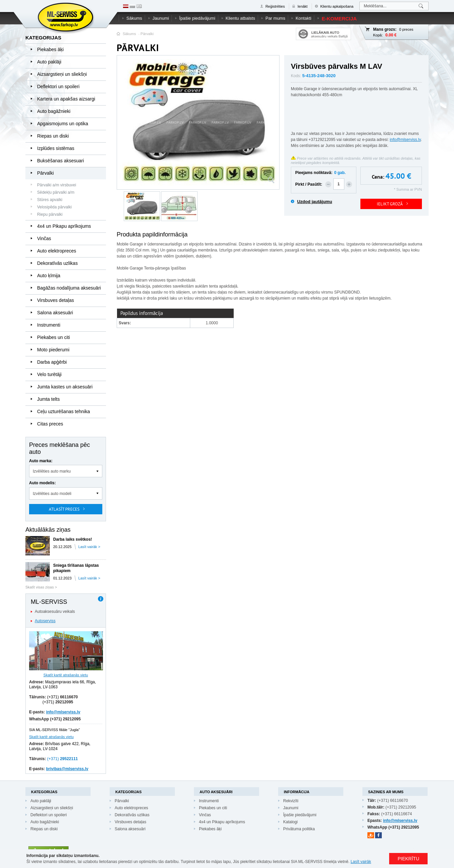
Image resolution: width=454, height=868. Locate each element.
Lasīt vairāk (361, 862)
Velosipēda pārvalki (54, 207)
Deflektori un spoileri (58, 86)
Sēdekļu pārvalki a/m (56, 192)
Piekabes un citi (53, 337)
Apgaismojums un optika (63, 124)
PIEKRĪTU (408, 859)
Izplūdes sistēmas (56, 148)
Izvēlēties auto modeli (52, 494)
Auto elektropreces (57, 251)
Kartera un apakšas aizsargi (66, 99)
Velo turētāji (49, 374)
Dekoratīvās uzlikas (57, 263)
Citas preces (50, 424)
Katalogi (290, 822)
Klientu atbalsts (240, 18)
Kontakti (303, 18)
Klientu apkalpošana (337, 6)
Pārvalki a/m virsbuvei (57, 185)
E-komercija (339, 19)
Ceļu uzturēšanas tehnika (64, 411)
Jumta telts (48, 399)
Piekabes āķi (50, 49)
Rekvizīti (291, 801)
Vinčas (44, 238)
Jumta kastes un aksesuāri (65, 387)
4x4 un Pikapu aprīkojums (64, 226)
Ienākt (303, 6)
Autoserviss (45, 621)
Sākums (134, 18)
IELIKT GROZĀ (390, 204)
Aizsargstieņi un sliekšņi (62, 74)
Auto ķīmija (49, 276)
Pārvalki (147, 34)
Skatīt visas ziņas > (41, 587)
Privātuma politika (299, 829)
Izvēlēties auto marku (52, 471)
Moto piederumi (53, 350)
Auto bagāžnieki (54, 111)
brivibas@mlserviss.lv (67, 769)
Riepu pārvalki (50, 214)
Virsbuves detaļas (55, 300)
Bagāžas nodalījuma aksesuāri (69, 288)
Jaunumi (161, 18)
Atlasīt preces (64, 509)
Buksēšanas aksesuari (61, 161)
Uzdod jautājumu (315, 202)
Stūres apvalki (50, 200)
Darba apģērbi (52, 362)
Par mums (275, 18)
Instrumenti (49, 325)
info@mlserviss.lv (63, 712)
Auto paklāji (49, 62)
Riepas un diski (53, 136)
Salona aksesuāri (55, 313)
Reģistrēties (275, 6)
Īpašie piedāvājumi (197, 18)
